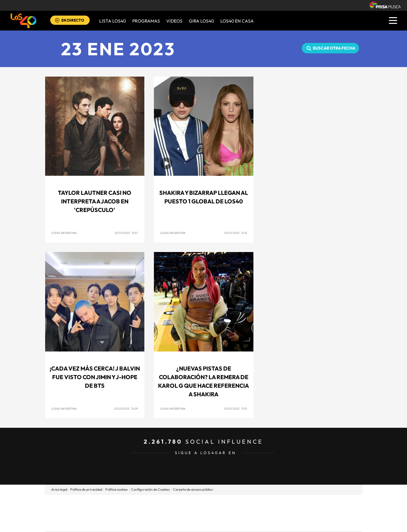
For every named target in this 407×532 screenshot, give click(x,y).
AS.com (272, 504)
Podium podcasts (190, 523)
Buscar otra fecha (334, 48)
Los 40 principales (161, 504)
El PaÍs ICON (217, 523)
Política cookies (117, 489)
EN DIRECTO (73, 20)
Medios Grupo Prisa (74, 524)
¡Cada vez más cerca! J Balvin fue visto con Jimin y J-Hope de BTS (95, 377)
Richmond (127, 523)
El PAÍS (131, 504)
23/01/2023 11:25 (236, 409)
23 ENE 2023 (118, 49)
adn (293, 504)
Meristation (302, 523)
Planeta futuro (288, 513)
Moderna (158, 523)
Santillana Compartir (225, 504)
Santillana (191, 504)
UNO (175, 513)
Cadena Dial (241, 513)
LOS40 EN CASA (237, 21)
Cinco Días (217, 513)
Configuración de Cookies (150, 489)
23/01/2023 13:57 (126, 233)
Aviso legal (59, 489)
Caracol (317, 504)
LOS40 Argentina (64, 233)
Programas (146, 21)
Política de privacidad (86, 489)
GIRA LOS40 (201, 21)
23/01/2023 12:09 (126, 409)
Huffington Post (139, 513)
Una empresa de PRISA (74, 509)
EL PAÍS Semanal (265, 513)
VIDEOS (174, 21)
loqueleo (272, 523)
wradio (193, 513)
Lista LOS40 (113, 21)
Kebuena (311, 513)
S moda (243, 523)
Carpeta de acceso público (193, 489)
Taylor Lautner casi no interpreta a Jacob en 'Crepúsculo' (95, 201)
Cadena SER (252, 504)
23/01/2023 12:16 (236, 233)
